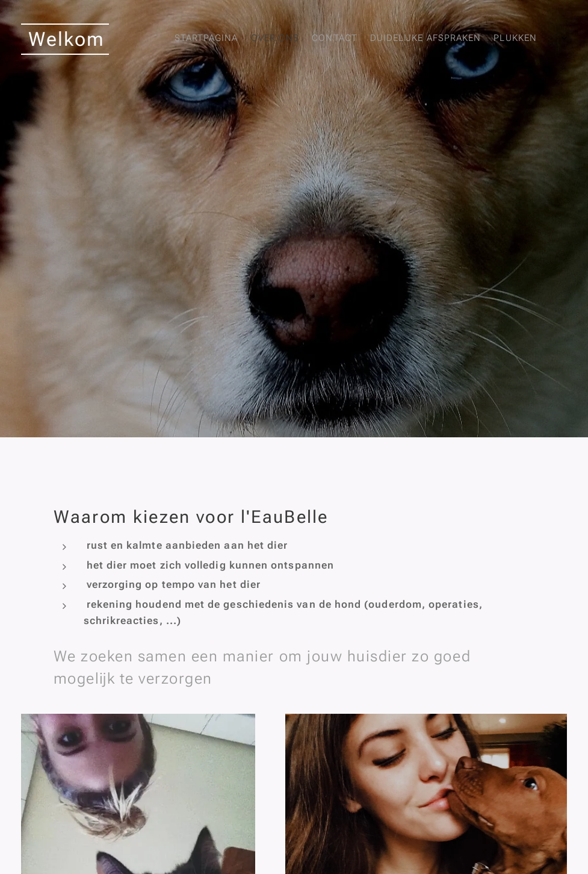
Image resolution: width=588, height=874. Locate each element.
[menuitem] (410, 39)
